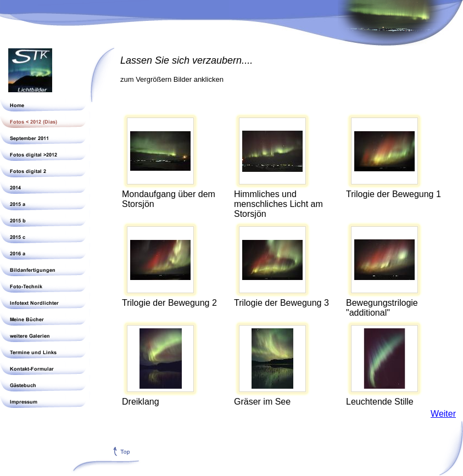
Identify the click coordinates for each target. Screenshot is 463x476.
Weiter (443, 414)
